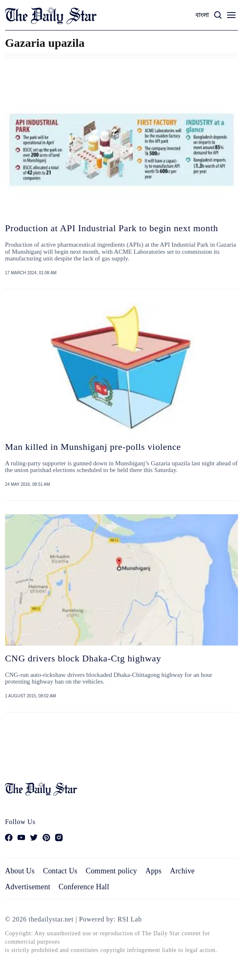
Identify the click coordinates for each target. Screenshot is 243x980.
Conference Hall (84, 887)
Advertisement (28, 887)
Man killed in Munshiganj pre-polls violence (93, 447)
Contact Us (60, 871)
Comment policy (111, 871)
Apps (153, 871)
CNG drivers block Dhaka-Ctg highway (83, 658)
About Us (20, 871)
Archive (182, 871)
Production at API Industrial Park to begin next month (111, 228)
